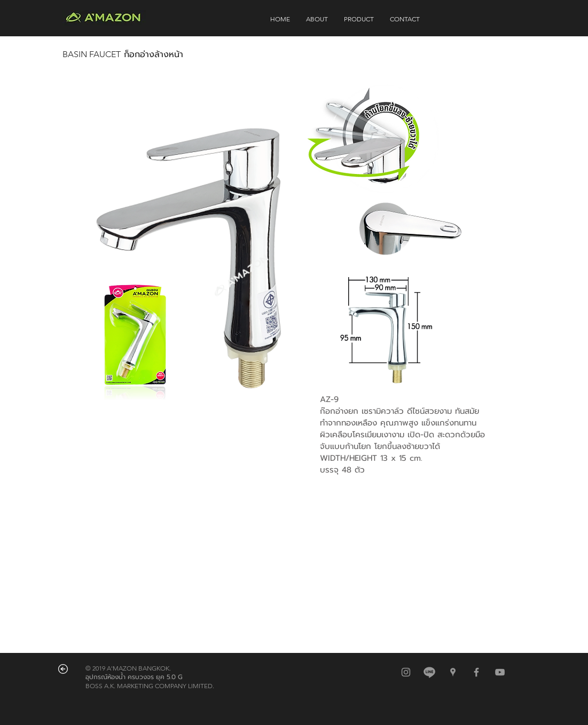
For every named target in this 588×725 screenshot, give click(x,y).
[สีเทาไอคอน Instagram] (406, 672)
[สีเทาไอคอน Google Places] (453, 672)
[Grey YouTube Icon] (500, 672)
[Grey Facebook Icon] (476, 672)
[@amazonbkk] (429, 672)
